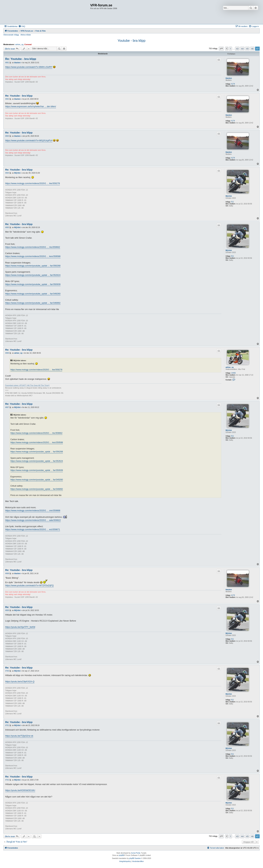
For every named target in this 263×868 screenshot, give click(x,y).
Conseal (28, 44)
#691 (7, 63)
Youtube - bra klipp (131, 41)
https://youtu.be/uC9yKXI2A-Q (20, 681)
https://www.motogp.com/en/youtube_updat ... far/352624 (33, 275)
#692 (7, 99)
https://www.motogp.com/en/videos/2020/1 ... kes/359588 (33, 256)
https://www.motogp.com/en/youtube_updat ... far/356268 (33, 266)
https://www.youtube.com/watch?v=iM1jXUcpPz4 (29, 140)
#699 (7, 610)
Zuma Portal (136, 853)
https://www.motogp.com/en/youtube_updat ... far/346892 (33, 303)
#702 (7, 780)
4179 (233, 84)
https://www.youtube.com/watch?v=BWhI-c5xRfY (29, 67)
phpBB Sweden (135, 858)
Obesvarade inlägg (11, 35)
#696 (7, 353)
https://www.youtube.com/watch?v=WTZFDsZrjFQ (29, 585)
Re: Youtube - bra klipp (21, 59)
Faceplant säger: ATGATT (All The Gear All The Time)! (27, 385)
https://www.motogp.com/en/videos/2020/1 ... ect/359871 (33, 529)
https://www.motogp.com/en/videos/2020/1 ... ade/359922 (33, 520)
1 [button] (231, 49)
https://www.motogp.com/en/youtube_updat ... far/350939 (33, 284)
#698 (7, 573)
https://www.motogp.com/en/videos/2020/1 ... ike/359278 (33, 183)
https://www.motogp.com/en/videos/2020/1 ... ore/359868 (33, 510)
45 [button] (247, 49)
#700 (7, 671)
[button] (221, 49)
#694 (7, 173)
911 (233, 202)
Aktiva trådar (26, 35)
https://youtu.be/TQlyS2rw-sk (19, 736)
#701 (7, 725)
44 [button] (242, 49)
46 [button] (252, 49)
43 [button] (237, 49)
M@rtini (229, 196)
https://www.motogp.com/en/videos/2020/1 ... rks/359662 (33, 247)
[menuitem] (22, 26)
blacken (229, 78)
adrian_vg (19, 44)
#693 (7, 136)
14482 (233, 373)
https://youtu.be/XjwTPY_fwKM (20, 627)
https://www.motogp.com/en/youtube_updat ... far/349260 (33, 294)
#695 (7, 227)
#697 (7, 407)
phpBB (121, 855)
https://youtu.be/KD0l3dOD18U (20, 790)
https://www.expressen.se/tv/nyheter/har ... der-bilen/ (31, 106)
